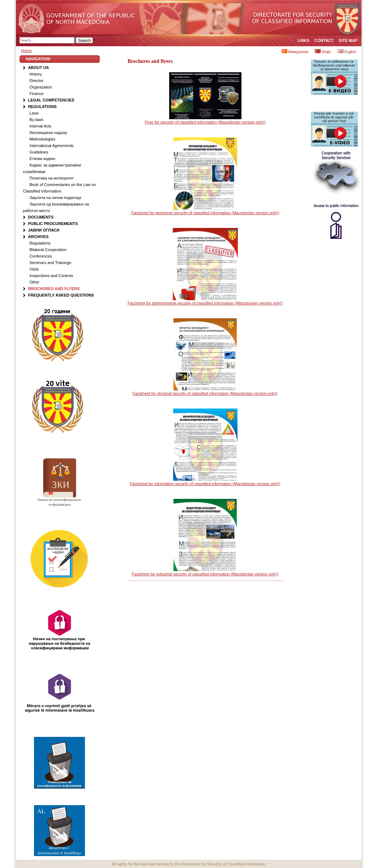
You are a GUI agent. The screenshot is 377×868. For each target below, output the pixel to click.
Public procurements (53, 224)
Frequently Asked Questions (61, 295)
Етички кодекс (43, 159)
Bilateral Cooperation (48, 250)
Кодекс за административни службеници (52, 168)
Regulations (42, 107)
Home (27, 51)
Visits (34, 269)
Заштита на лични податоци (55, 198)
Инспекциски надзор (48, 133)
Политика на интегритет (52, 178)
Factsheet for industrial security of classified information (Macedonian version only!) (205, 574)
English (347, 52)
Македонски (295, 52)
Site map (348, 40)
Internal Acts (41, 126)
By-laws (37, 120)
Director (37, 81)
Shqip (323, 52)
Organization (41, 87)
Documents (41, 217)
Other (35, 282)
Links (303, 40)
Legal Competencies (51, 100)
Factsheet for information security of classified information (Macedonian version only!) (205, 484)
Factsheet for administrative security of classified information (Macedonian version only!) (205, 303)
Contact (324, 40)
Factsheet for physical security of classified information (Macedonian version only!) (205, 393)
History (36, 74)
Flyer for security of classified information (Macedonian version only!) (205, 122)
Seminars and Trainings (51, 263)
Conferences (41, 256)
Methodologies (43, 139)
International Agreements (52, 146)
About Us (38, 68)
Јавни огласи (44, 230)
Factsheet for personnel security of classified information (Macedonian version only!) (205, 213)
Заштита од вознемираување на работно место (56, 207)
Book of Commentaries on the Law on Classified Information (60, 188)
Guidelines (39, 152)
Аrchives (38, 237)
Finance (37, 94)
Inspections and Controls (52, 276)
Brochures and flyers (54, 289)
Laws (34, 113)
